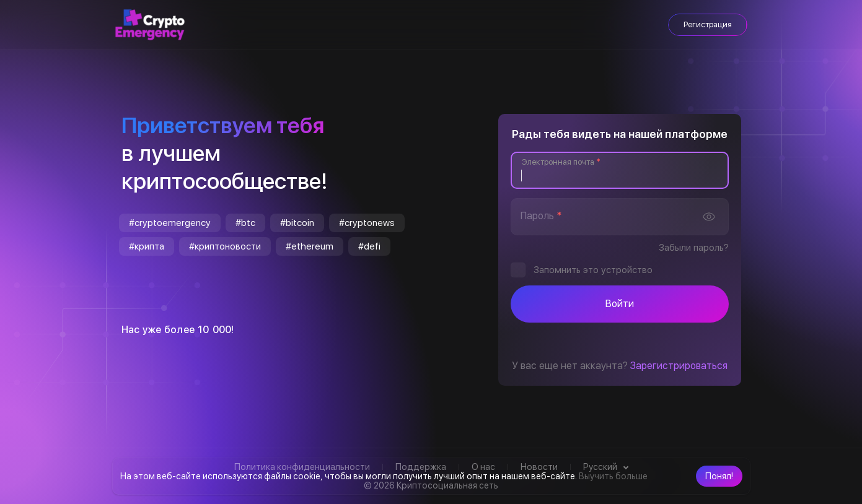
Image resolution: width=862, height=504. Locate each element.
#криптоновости (225, 246)
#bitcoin (297, 223)
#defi (369, 246)
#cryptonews (367, 223)
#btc (245, 223)
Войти (620, 304)
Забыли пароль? (694, 248)
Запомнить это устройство (593, 270)
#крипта (147, 246)
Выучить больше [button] (613, 476)
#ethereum (310, 246)
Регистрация (708, 24)
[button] (719, 476)
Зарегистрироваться (679, 366)
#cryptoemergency (170, 223)
